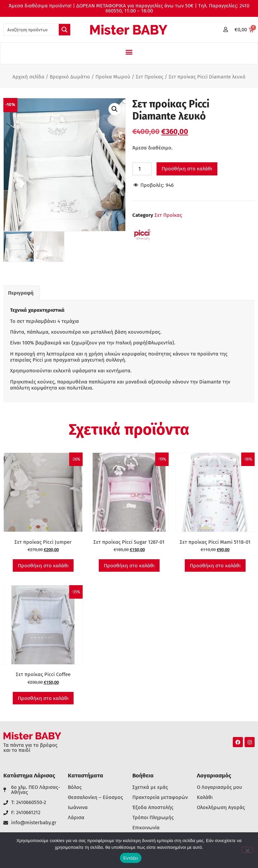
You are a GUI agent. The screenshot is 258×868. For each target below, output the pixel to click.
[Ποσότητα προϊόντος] (142, 169)
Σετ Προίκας (149, 77)
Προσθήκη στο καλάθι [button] (43, 566)
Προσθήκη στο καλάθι (187, 169)
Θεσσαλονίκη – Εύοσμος (95, 797)
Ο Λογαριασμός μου (220, 787)
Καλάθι (205, 797)
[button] (129, 52)
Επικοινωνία (146, 828)
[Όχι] (247, 850)
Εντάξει (131, 858)
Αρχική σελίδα (28, 77)
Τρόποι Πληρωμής (153, 818)
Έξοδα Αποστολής (153, 808)
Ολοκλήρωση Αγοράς (221, 808)
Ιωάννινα (78, 808)
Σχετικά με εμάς (150, 787)
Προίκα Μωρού (113, 77)
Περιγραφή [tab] (21, 293)
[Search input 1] (32, 30)
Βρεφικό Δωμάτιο (70, 77)
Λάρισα (76, 818)
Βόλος (75, 787)
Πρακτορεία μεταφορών (160, 797)
